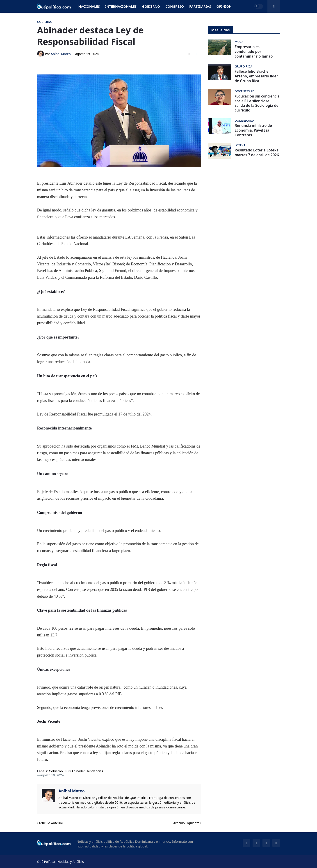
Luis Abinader (75, 771)
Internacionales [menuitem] (121, 6)
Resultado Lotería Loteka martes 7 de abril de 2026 (257, 153)
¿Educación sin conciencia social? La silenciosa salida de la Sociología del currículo (257, 103)
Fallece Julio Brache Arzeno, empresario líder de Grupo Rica (256, 76)
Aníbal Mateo (72, 791)
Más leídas (221, 30)
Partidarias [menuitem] (200, 6)
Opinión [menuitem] (224, 6)
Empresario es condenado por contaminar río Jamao (254, 51)
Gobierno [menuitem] (151, 6)
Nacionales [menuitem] (89, 6)
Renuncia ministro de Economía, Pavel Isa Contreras (253, 130)
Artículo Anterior (51, 823)
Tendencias (95, 771)
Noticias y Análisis (71, 862)
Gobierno (56, 771)
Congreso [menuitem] (175, 6)
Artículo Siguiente (186, 823)
